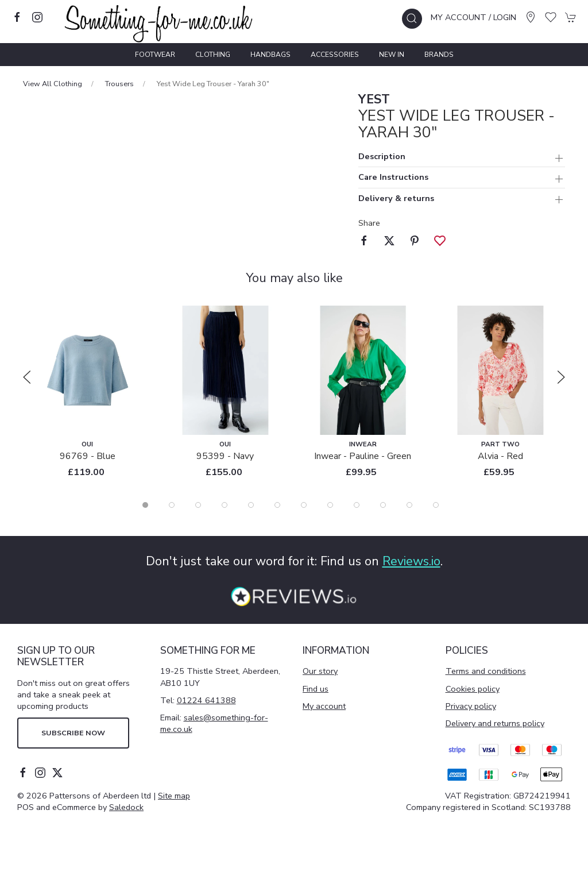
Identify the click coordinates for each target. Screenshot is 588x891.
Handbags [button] (270, 55)
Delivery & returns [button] (396, 199)
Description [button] (382, 157)
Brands (439, 55)
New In (392, 55)
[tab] (145, 505)
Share (369, 223)
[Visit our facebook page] (17, 17)
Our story (320, 671)
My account (324, 706)
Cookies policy (473, 689)
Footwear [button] (155, 55)
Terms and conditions (486, 671)
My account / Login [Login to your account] (473, 17)
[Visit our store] (531, 17)
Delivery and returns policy (495, 723)
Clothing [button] (213, 55)
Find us (316, 689)
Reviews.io (411, 561)
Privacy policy (471, 706)
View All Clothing (53, 84)
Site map (174, 796)
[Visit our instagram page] (37, 17)
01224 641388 (206, 700)
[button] (412, 19)
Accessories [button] (335, 55)
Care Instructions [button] (393, 178)
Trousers (119, 84)
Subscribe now (73, 733)
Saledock (126, 807)
